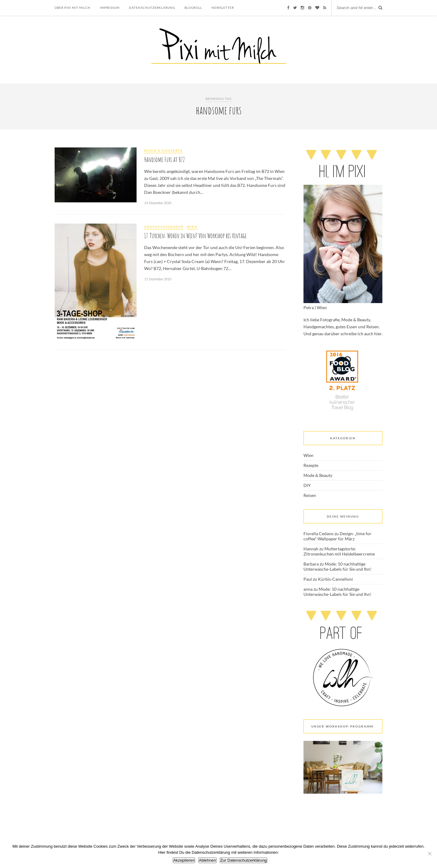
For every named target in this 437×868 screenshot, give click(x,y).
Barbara (311, 564)
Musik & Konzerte (163, 150)
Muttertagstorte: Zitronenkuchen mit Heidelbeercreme (339, 551)
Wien (192, 227)
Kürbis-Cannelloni (335, 579)
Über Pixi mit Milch (73, 8)
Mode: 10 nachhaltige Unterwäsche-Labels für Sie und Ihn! (337, 566)
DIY (307, 485)
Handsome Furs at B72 (164, 159)
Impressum (110, 8)
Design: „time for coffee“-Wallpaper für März (337, 536)
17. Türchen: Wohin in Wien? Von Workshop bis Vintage (195, 236)
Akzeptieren (184, 860)
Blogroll (193, 8)
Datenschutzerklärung (152, 8)
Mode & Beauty (318, 475)
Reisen (310, 495)
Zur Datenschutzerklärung (244, 860)
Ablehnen (207, 860)
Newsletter (223, 8)
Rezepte (311, 465)
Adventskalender (164, 227)
